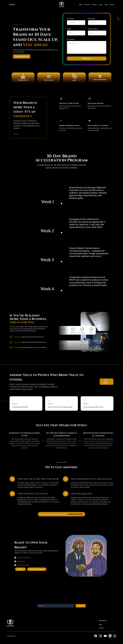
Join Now (20, 569)
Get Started (106, 382)
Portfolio (94, 5)
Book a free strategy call (37, 569)
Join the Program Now (22, 56)
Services (87, 5)
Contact (112, 5)
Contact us (16, 134)
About (81, 5)
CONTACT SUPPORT (75, 514)
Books (101, 5)
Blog (106, 5)
